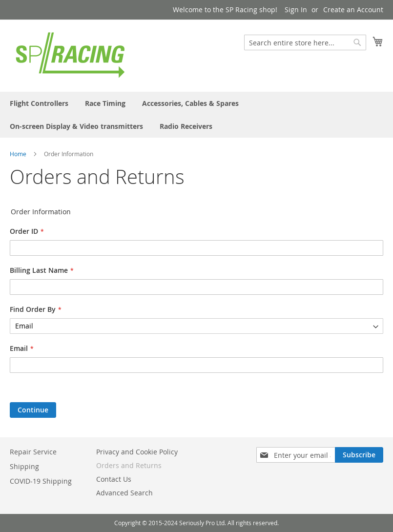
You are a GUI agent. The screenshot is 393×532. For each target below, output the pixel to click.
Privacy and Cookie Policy (137, 452)
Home (18, 154)
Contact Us (114, 479)
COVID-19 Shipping (41, 481)
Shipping (24, 466)
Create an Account (353, 10)
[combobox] (305, 42)
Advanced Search (124, 493)
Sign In (296, 10)
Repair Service (33, 452)
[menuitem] (39, 103)
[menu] (196, 115)
